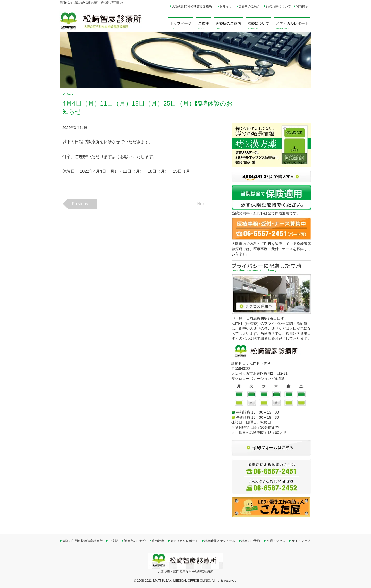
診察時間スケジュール (220, 541)
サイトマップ (301, 541)
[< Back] (79, 94)
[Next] (201, 204)
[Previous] (80, 204)
